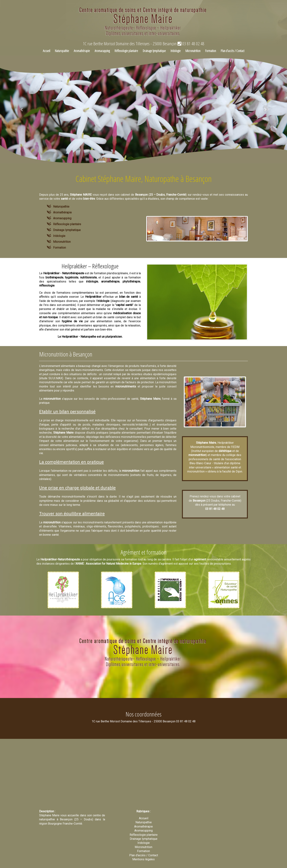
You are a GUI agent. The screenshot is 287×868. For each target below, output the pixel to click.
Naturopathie (62, 51)
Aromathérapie (82, 51)
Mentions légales (143, 859)
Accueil (46, 51)
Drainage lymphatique (154, 51)
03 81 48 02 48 (191, 44)
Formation (211, 51)
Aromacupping (102, 51)
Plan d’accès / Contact (233, 51)
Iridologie (176, 51)
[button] (22, 110)
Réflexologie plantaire (126, 51)
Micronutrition (193, 51)
